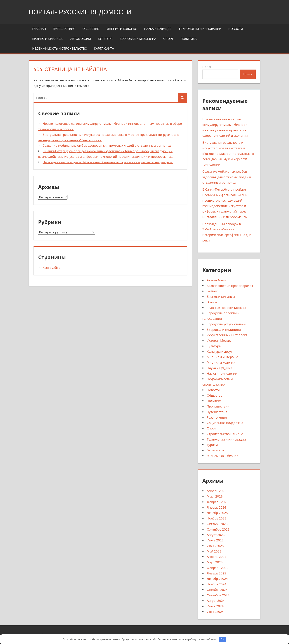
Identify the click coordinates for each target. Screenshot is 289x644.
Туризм (212, 445)
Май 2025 (214, 551)
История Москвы (220, 340)
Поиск (207, 67)
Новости (236, 29)
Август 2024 (216, 601)
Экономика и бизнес (222, 456)
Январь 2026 (216, 507)
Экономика (215, 450)
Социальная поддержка (225, 423)
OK (222, 639)
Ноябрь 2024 (217, 584)
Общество (91, 29)
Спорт (168, 39)
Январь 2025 (216, 573)
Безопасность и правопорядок (230, 286)
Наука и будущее (158, 29)
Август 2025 (216, 535)
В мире (212, 302)
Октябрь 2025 (217, 524)
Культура (105, 39)
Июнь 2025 (215, 546)
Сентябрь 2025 (218, 529)
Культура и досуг (220, 352)
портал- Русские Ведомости (82, 12)
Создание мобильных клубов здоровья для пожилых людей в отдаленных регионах (107, 145)
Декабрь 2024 (217, 579)
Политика (189, 39)
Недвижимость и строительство (60, 49)
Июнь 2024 (215, 612)
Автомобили (81, 39)
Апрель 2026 (217, 491)
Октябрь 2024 (217, 590)
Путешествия (64, 29)
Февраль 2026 (218, 502)
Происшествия (218, 406)
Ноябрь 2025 (217, 518)
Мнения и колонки (122, 29)
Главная (39, 29)
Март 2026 (215, 496)
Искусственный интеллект (227, 335)
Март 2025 (215, 562)
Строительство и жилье (225, 434)
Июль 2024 (215, 606)
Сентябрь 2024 (218, 595)
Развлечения (217, 417)
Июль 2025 (215, 540)
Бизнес (212, 291)
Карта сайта (104, 49)
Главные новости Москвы (226, 308)
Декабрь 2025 (217, 513)
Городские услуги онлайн (226, 324)
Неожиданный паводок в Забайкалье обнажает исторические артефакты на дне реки (108, 162)
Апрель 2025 (217, 557)
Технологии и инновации (200, 29)
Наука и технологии (222, 373)
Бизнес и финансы (48, 39)
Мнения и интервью (222, 357)
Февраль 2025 (218, 568)
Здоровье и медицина (138, 39)
